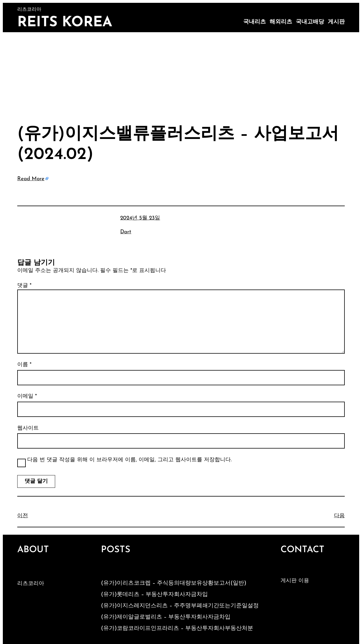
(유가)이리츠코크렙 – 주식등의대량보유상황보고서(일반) (174, 583)
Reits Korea (65, 23)
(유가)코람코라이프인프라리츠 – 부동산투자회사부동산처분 (177, 628)
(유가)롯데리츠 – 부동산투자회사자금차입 (154, 595)
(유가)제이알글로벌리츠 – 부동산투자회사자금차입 (166, 617)
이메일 (27, 396)
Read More (31, 179)
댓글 (24, 286)
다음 (339, 516)
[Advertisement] (181, 75)
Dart (126, 232)
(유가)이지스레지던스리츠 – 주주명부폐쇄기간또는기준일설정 (180, 606)
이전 (23, 516)
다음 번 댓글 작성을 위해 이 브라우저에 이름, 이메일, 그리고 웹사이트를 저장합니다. (129, 460)
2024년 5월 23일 (140, 218)
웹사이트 (28, 428)
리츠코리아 (31, 584)
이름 (24, 365)
